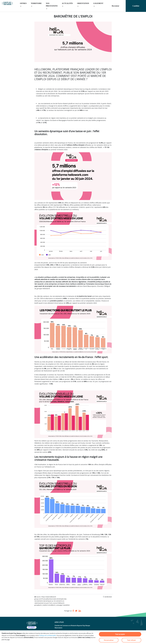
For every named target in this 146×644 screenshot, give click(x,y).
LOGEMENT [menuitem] (98, 3)
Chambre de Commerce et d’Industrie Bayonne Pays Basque (72, 626)
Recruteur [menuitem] (116, 6)
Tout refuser (131, 640)
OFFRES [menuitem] (23, 3)
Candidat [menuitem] (136, 6)
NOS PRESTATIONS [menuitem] (52, 5)
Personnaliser (109, 640)
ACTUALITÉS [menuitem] (67, 3)
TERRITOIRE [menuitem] (36, 3)
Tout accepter (120, 634)
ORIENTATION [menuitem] (83, 3)
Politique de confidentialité (47, 635)
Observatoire (58, 628)
